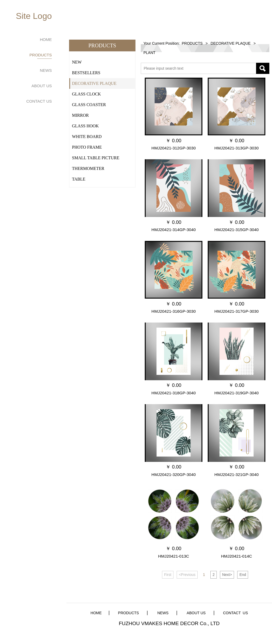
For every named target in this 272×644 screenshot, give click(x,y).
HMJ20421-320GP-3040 (174, 474)
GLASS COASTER (89, 105)
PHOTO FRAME (87, 147)
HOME (46, 39)
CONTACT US (39, 101)
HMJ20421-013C (173, 556)
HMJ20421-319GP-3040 (237, 393)
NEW (77, 62)
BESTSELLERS (86, 73)
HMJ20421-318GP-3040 (174, 393)
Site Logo (34, 16)
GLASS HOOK (85, 126)
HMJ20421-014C (236, 556)
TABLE (79, 179)
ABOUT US (42, 86)
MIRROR (80, 115)
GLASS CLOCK (86, 94)
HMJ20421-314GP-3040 (174, 230)
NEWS (46, 70)
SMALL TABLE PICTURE (96, 158)
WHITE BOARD (87, 137)
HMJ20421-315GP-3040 (237, 230)
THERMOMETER (88, 168)
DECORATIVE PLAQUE (94, 83)
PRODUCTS (41, 55)
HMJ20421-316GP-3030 (174, 311)
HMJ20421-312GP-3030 (174, 148)
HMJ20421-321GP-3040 (237, 474)
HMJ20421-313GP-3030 (237, 148)
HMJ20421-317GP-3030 (237, 311)
